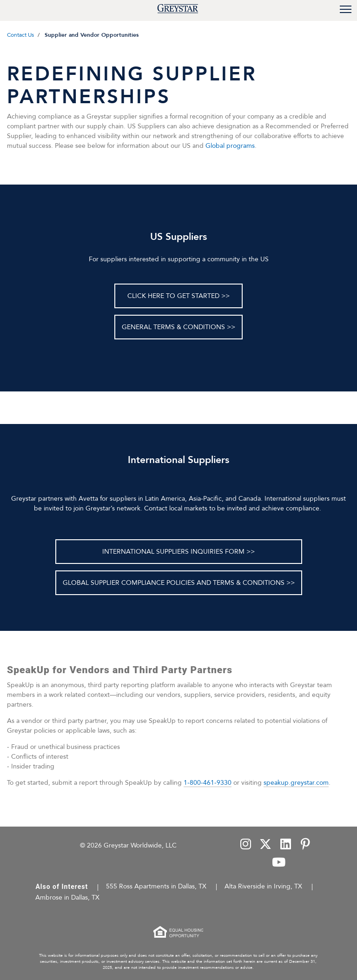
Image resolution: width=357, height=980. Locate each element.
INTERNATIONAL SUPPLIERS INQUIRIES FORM (173, 552)
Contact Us (20, 35)
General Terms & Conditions (173, 327)
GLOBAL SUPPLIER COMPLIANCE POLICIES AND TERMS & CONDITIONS (174, 583)
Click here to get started (173, 296)
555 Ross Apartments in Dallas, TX (156, 886)
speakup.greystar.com (296, 783)
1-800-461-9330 (208, 783)
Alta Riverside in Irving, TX (263, 886)
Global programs (230, 146)
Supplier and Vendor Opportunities (92, 35)
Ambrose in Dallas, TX (67, 897)
